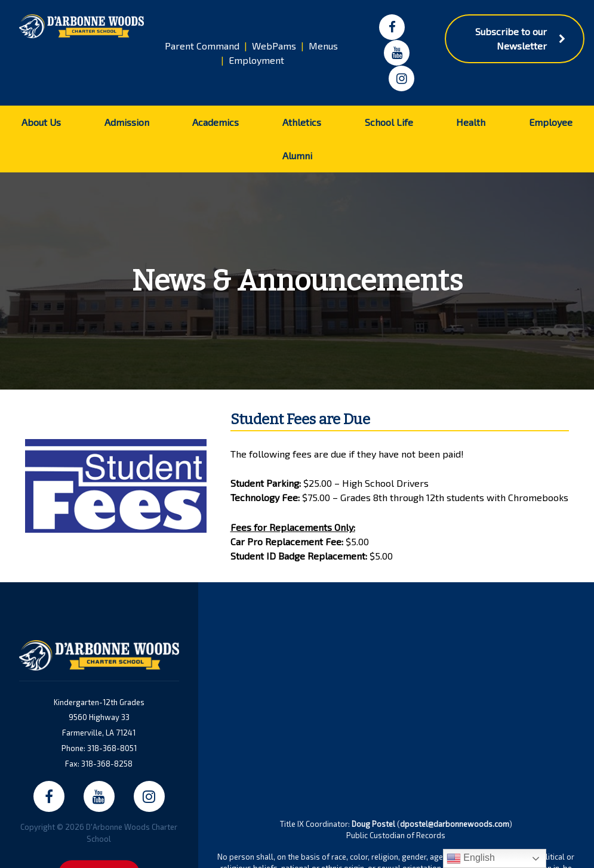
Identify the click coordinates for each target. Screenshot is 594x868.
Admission (127, 122)
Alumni (297, 155)
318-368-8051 (112, 748)
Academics (216, 122)
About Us (41, 122)
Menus (323, 46)
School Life (389, 122)
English (471, 858)
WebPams (274, 46)
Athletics (302, 122)
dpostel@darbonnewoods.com (455, 824)
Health (471, 122)
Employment (256, 60)
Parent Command (202, 46)
